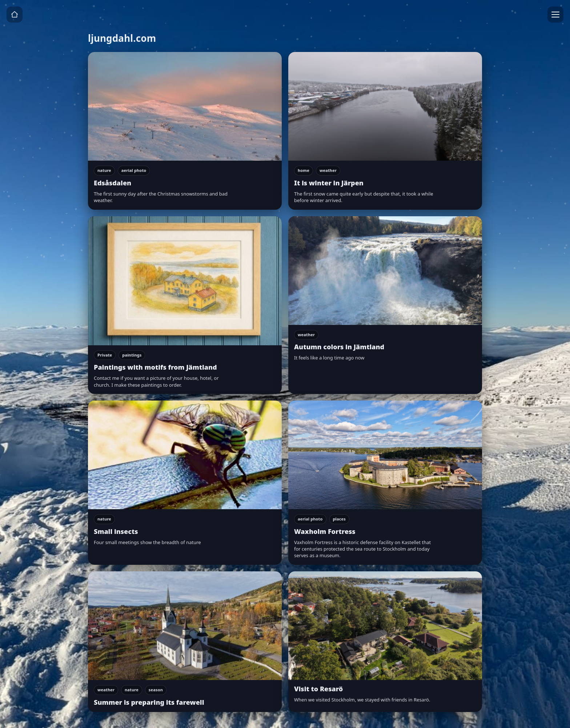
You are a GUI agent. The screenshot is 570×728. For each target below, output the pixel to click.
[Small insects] (185, 483)
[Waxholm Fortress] (385, 483)
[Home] (15, 15)
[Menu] (555, 15)
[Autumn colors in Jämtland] (385, 305)
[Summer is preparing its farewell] (185, 642)
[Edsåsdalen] (185, 131)
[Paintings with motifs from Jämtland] (185, 305)
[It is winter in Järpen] (385, 131)
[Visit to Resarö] (385, 642)
